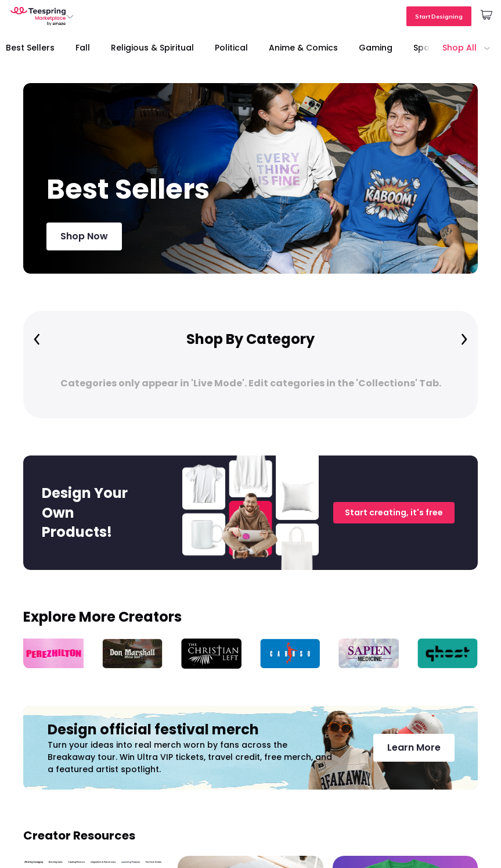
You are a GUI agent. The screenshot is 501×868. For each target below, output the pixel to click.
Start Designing (439, 16)
